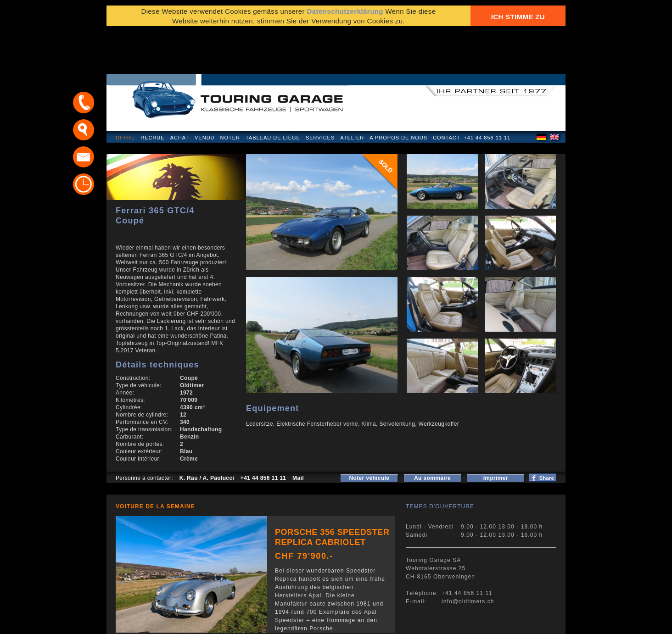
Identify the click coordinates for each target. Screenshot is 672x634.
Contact (446, 94)
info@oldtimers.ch (468, 557)
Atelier (352, 94)
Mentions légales (142, 622)
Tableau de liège (273, 94)
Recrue (152, 94)
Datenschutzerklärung (345, 15)
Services (320, 94)
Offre (125, 94)
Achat (180, 94)
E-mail (448, 622)
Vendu (204, 94)
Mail (298, 434)
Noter (230, 94)
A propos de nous (398, 94)
